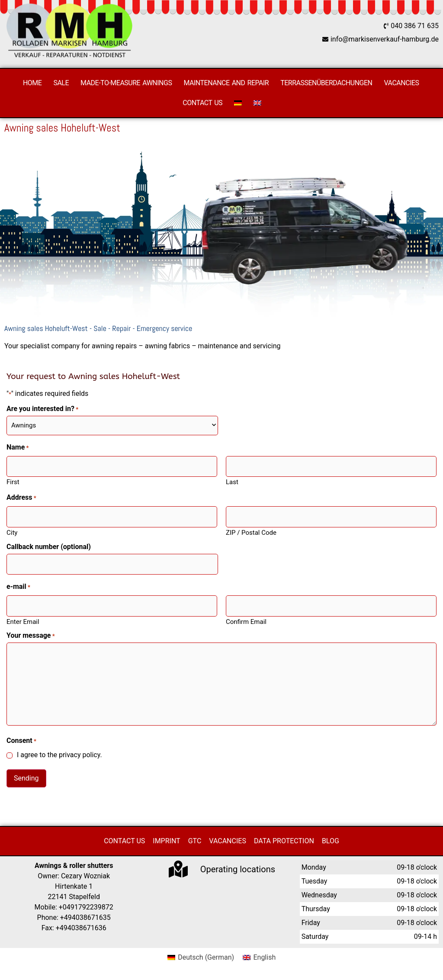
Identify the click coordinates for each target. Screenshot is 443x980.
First (13, 482)
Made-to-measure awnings (126, 83)
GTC (195, 841)
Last (232, 482)
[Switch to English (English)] (259, 958)
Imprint (166, 841)
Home (32, 83)
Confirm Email (246, 622)
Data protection (284, 841)
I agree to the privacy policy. (59, 755)
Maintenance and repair (226, 83)
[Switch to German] (238, 103)
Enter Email (23, 622)
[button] (19, 961)
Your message (31, 636)
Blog (331, 841)
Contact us (202, 103)
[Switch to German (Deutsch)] (201, 958)
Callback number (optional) (49, 547)
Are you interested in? (42, 409)
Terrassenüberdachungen (326, 83)
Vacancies (402, 83)
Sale (61, 83)
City (12, 532)
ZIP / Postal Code (251, 532)
